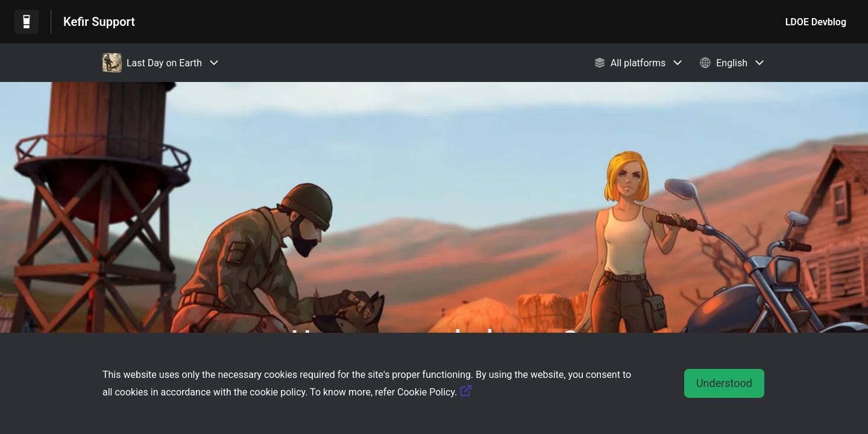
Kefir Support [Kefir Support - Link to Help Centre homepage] (99, 22)
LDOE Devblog (816, 22)
